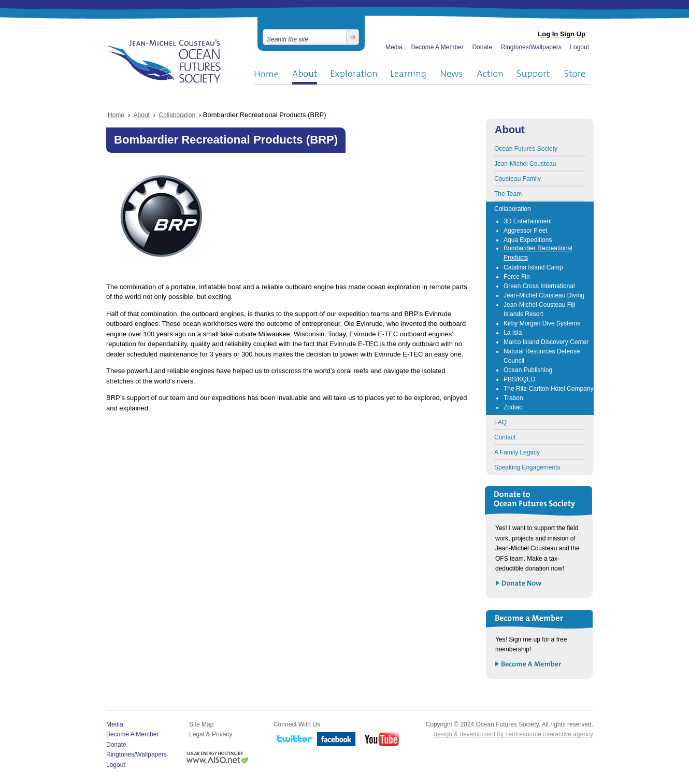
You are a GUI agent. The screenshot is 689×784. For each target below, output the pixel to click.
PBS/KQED (519, 379)
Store (575, 74)
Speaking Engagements (527, 467)
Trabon (513, 398)
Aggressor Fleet (526, 231)
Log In (548, 34)
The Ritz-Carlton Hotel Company (548, 389)
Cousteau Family (518, 179)
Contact (505, 437)
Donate (482, 47)
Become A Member (437, 47)
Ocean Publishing (528, 370)
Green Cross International (539, 286)
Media (394, 47)
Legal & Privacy (211, 734)
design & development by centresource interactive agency (513, 734)
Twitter (293, 740)
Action (490, 74)
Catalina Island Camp (533, 267)
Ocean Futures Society (164, 61)
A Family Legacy (517, 452)
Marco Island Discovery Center (546, 342)
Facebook (336, 740)
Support (533, 74)
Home (266, 74)
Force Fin (517, 277)
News (451, 74)
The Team (508, 194)
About (305, 74)
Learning (409, 74)
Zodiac (513, 407)
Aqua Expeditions (528, 240)
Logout (579, 47)
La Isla (513, 333)
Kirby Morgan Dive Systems (542, 323)
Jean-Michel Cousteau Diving (544, 295)
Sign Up (573, 34)
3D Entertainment (528, 221)
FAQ (500, 422)
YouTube (380, 740)
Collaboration (177, 115)
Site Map (201, 724)
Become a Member (529, 665)
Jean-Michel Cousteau (525, 164)
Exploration (354, 74)
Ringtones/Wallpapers (531, 47)
